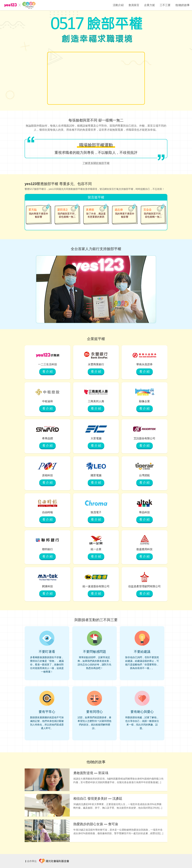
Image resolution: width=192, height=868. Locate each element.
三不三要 (165, 5)
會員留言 (134, 5)
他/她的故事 (182, 5)
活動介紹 (118, 5)
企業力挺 (149, 5)
